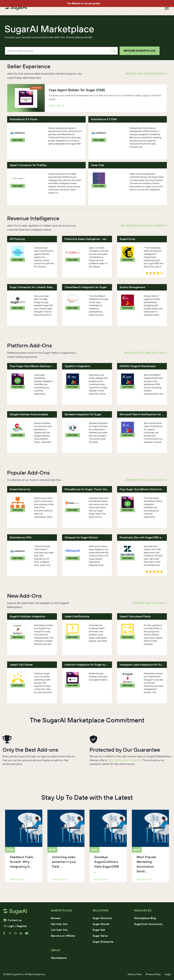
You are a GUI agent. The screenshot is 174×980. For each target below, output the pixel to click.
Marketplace (59, 958)
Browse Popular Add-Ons (147, 480)
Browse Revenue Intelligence (144, 225)
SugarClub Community (148, 924)
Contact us (12, 920)
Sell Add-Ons (59, 924)
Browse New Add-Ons (150, 603)
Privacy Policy (153, 974)
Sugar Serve (100, 936)
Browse (56, 918)
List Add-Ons (59, 930)
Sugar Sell (99, 930)
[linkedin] (22, 935)
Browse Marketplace (140, 51)
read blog (17, 879)
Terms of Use (134, 974)
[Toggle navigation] (167, 8)
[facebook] (6, 935)
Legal (168, 974)
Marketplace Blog (145, 918)
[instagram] (17, 935)
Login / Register (15, 926)
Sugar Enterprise (103, 942)
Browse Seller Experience (146, 74)
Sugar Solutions (102, 918)
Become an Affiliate (63, 936)
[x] (12, 935)
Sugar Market (101, 924)
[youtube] (28, 935)
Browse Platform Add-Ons (146, 353)
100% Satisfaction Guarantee (124, 760)
